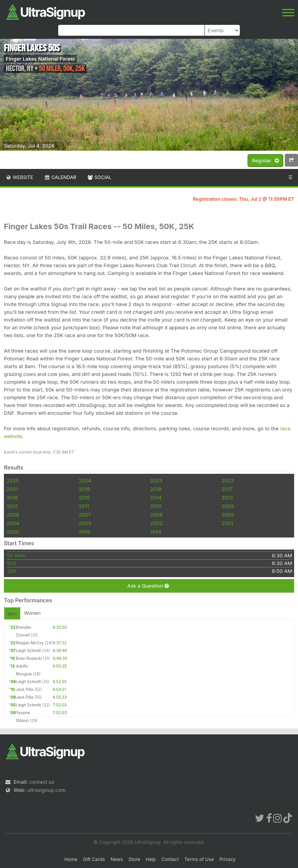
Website (19, 177)
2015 (84, 497)
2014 (156, 497)
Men (12, 614)
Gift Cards (94, 859)
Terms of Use (199, 859)
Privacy (227, 859)
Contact (170, 859)
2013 (227, 497)
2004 (13, 523)
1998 (156, 532)
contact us (42, 782)
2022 (228, 480)
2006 (156, 515)
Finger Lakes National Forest (40, 59)
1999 (84, 532)
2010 (156, 506)
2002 (156, 523)
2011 (84, 506)
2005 (228, 515)
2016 (12, 497)
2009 (228, 506)
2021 (12, 489)
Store (134, 859)
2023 (156, 480)
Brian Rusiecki (29, 658)
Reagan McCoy (30, 643)
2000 (13, 532)
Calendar (60, 177)
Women (32, 613)
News (117, 859)
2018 (156, 489)
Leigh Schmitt (29, 651)
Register (265, 161)
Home (71, 859)
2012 (12, 506)
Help (151, 859)
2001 (227, 523)
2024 (85, 480)
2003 (85, 523)
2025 (13, 480)
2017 (227, 489)
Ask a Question (148, 586)
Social (99, 177)
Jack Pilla (25, 689)
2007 (85, 515)
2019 (84, 489)
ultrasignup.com (46, 790)
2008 (13, 515)
